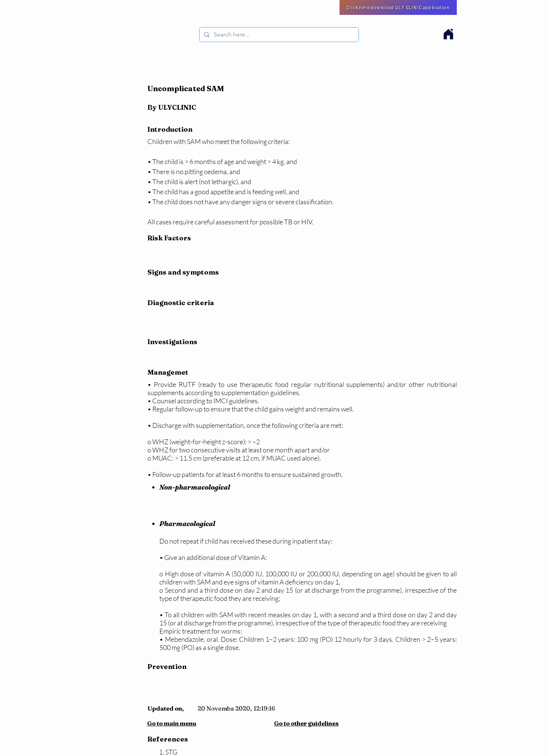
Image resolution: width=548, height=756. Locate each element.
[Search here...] (278, 35)
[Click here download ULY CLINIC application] (398, 7)
